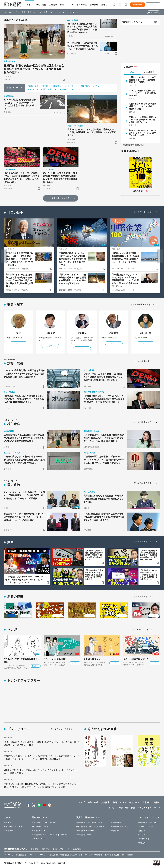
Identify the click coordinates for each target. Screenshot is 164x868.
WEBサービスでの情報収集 (15, 855)
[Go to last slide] (4, 256)
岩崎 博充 (114, 333)
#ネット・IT (33, 89)
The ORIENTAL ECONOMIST (44, 823)
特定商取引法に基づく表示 (71, 855)
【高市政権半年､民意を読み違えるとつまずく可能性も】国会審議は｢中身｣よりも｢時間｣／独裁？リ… (94, 575)
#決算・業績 (33, 86)
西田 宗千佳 (145, 333)
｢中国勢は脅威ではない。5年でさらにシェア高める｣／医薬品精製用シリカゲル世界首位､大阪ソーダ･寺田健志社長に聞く (125, 280)
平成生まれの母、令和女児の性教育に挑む (22, 660)
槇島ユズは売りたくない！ (136, 659)
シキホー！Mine (38, 839)
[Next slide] (160, 256)
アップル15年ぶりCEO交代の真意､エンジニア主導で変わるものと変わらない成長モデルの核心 (83, 46)
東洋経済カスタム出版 (120, 827)
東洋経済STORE (39, 831)
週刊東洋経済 (129, 151)
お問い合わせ (127, 855)
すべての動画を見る (143, 541)
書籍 (103, 5)
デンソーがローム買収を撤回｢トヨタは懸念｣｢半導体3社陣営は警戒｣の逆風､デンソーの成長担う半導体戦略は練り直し (60, 177)
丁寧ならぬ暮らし (92, 659)
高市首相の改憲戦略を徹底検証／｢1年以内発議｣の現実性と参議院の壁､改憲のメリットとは (104, 499)
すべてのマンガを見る (142, 629)
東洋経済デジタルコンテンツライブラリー (49, 835)
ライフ (53, 12)
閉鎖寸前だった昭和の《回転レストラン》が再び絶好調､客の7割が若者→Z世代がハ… (143, 120)
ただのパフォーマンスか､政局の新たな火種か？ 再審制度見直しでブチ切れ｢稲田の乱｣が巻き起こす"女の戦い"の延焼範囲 (24, 495)
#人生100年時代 (83, 86)
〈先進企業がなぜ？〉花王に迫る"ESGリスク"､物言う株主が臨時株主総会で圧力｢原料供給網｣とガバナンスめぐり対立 (24, 460)
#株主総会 (46, 86)
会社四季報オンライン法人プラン (90, 827)
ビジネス (9, 12)
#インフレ (76, 89)
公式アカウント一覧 (61, 849)
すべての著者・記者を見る (142, 304)
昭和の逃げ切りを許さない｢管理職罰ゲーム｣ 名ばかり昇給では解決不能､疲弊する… (142, 106)
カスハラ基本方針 (112, 855)
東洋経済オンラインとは (132, 22)
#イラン (96, 86)
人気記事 (53, 5)
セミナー (81, 5)
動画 (62, 5)
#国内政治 (57, 86)
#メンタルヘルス (62, 89)
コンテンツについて (146, 827)
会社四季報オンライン (41, 827)
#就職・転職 (46, 89)
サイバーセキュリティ (13, 827)
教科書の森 (115, 831)
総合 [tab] (132, 72)
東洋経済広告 (116, 823)
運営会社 (34, 849)
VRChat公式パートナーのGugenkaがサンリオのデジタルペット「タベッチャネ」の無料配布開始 (40, 772)
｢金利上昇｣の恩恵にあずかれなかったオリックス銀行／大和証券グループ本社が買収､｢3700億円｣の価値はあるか (82, 28)
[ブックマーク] (64, 80)
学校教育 (8, 823)
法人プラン (143, 835)
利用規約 (142, 843)
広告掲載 (77, 849)
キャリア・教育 (41, 12)
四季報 (93, 5)
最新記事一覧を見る (61, 198)
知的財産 (54, 855)
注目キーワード (14, 88)
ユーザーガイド (145, 839)
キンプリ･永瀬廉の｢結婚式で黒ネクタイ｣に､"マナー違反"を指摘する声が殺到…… (143, 93)
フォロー (18, 343)
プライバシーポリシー (38, 855)
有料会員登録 (138, 5)
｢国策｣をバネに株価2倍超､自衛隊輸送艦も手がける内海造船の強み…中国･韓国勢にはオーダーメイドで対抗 (125, 258)
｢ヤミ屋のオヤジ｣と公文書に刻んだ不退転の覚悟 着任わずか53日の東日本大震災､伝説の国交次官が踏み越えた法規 (20, 280)
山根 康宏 (50, 333)
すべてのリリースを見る (61, 729)
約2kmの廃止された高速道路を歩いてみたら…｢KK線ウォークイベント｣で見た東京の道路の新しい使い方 (21, 104)
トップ (30, 5)
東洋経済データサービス (86, 831)
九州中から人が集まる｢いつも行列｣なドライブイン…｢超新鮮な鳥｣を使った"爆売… (142, 80)
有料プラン (143, 831)
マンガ (70, 5)
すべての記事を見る (143, 361)
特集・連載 (41, 5)
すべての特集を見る (143, 212)
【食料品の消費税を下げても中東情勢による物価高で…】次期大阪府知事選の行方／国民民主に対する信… (149, 555)
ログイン (153, 5)
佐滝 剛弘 (82, 333)
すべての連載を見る (143, 596)
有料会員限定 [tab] (149, 72)
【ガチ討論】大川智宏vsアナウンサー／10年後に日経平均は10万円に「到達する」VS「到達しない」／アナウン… (25, 580)
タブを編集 (155, 12)
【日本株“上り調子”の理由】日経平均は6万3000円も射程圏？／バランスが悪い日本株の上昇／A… (94, 555)
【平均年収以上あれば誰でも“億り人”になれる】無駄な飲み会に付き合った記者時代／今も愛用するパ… (149, 575)
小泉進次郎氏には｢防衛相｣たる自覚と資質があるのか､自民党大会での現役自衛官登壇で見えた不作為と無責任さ (104, 517)
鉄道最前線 (9, 831)
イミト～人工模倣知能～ (55, 659)
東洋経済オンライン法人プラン (89, 823)
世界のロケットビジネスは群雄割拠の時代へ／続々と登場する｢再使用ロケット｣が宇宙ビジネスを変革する (92, 132)
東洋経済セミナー (84, 835)
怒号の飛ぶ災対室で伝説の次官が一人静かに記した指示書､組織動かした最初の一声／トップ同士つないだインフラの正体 (20, 259)
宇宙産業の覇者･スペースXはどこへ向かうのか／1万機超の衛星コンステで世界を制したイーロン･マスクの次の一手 (72, 259)
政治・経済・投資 (23, 12)
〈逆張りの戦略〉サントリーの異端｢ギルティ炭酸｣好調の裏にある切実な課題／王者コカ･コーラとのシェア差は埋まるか (22, 177)
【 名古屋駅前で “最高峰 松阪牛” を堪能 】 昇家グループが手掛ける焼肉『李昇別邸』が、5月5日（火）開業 (40, 744)
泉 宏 (19, 333)
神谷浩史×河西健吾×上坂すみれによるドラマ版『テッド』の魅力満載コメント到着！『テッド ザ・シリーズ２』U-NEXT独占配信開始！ (40, 758)
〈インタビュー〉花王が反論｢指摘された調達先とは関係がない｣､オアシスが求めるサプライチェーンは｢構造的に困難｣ (104, 438)
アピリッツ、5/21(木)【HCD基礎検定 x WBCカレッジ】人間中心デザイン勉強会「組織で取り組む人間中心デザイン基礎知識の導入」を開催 (40, 786)
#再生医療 (69, 86)
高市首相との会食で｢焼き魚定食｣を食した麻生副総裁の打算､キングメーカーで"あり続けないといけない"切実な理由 (24, 517)
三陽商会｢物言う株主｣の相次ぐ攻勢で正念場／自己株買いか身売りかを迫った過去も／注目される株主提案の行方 (34, 69)
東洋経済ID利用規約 (93, 855)
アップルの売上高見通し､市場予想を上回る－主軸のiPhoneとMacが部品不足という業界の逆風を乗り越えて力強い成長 (24, 374)
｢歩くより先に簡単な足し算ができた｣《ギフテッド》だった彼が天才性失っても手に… (142, 133)
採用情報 (46, 849)
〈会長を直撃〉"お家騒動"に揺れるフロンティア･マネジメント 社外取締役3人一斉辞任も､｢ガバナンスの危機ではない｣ (104, 460)
